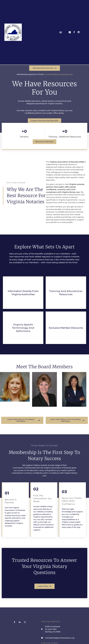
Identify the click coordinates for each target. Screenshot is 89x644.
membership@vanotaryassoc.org (58, 74)
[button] (61, 32)
